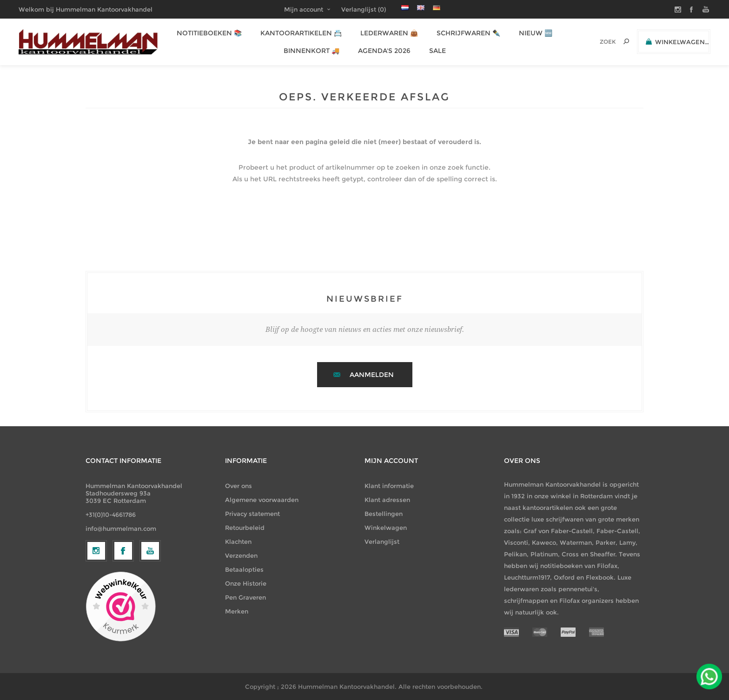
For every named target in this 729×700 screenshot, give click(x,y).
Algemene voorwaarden (262, 500)
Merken (237, 611)
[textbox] (595, 42)
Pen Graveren (245, 597)
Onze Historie (246, 583)
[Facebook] (123, 627)
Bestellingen (384, 514)
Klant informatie (389, 486)
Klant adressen (387, 500)
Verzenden (241, 555)
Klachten (238, 542)
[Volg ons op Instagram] (96, 627)
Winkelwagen (386, 528)
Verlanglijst (382, 542)
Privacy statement (252, 514)
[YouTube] (150, 627)
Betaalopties (244, 569)
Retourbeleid (245, 528)
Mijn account (304, 9)
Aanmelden (372, 375)
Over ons (239, 486)
